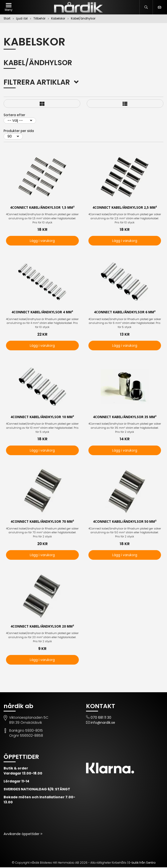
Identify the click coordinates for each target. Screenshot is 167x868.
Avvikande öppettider (22, 835)
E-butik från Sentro (142, 863)
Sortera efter (14, 115)
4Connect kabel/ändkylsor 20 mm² (42, 627)
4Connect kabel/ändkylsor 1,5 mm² (42, 208)
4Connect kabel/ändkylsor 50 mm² (125, 522)
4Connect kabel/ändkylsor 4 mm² (42, 312)
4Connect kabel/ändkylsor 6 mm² (125, 312)
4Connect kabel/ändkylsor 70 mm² (42, 522)
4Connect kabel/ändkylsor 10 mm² (42, 417)
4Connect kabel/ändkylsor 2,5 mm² (125, 208)
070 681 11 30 (101, 718)
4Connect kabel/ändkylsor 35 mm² (125, 417)
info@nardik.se (103, 723)
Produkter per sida (19, 131)
